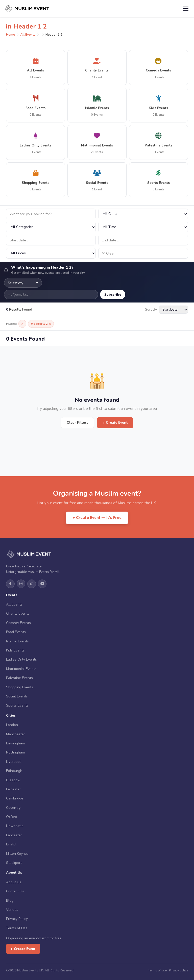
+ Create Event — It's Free (97, 518)
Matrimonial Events (21, 669)
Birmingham (15, 743)
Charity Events (18, 613)
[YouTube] (42, 584)
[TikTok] (32, 584)
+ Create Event (115, 423)
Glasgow (13, 780)
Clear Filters (77, 423)
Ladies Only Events (21, 659)
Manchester (16, 734)
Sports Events (17, 705)
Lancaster (14, 835)
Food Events (16, 632)
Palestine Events (19, 678)
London (12, 725)
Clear (108, 253)
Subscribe (113, 295)
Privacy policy (178, 970)
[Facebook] (10, 584)
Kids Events (15, 650)
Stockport (14, 863)
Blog (10, 901)
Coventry (13, 808)
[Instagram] (21, 584)
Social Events (17, 696)
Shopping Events (20, 687)
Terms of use (157, 970)
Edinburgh (14, 771)
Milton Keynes (17, 854)
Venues (12, 910)
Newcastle (15, 826)
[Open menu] (186, 9)
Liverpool (13, 762)
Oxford (12, 817)
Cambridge (15, 798)
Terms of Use (17, 928)
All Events (28, 35)
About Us (14, 882)
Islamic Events (17, 641)
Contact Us (15, 891)
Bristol (11, 844)
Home (11, 35)
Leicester (13, 789)
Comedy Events (18, 623)
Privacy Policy (17, 919)
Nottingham (15, 752)
